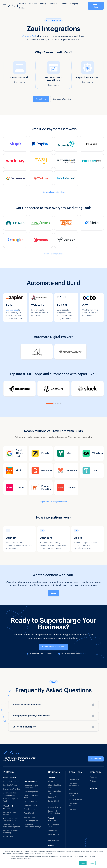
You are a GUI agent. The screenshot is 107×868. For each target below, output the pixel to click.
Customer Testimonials (74, 785)
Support (64, 4)
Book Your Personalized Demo (54, 647)
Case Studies (74, 780)
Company (74, 4)
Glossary (72, 809)
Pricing (43, 4)
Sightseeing (53, 831)
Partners (93, 781)
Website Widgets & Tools (11, 800)
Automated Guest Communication (10, 794)
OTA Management (31, 821)
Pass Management (31, 792)
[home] (10, 6)
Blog (71, 790)
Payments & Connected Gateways (32, 826)
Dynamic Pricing (30, 802)
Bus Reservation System (55, 792)
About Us (93, 777)
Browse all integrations (53, 254)
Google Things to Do (32, 805)
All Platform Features (11, 781)
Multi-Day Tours (54, 840)
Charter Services (55, 807)
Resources (75, 772)
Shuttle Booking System (54, 786)
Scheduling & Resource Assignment (12, 826)
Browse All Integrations (62, 99)
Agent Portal (29, 813)
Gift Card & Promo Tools (31, 797)
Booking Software (10, 785)
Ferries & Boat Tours (54, 802)
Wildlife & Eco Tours (53, 836)
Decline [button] (92, 863)
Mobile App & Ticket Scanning (11, 832)
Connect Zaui (29, 36)
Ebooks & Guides (75, 800)
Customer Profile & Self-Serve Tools (11, 820)
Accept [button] (83, 863)
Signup (53, 593)
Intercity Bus (53, 797)
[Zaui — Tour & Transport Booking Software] (20, 753)
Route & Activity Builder (10, 814)
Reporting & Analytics (12, 789)
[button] (23, 4)
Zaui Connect (29, 817)
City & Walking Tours (54, 826)
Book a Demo (96, 6)
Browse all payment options (53, 192)
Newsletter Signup (73, 804)
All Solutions (53, 781)
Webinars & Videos (73, 795)
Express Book (8, 837)
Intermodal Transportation (54, 812)
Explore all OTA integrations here (54, 502)
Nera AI (22, 8)
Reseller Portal (30, 809)
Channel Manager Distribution (31, 787)
